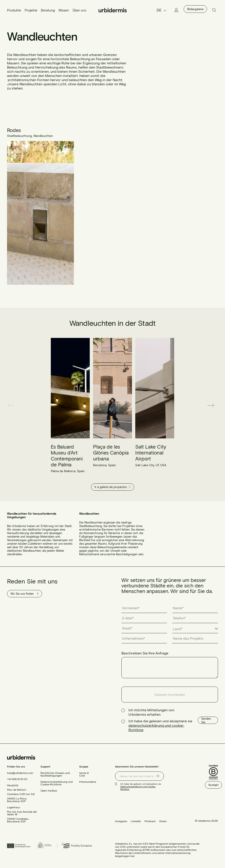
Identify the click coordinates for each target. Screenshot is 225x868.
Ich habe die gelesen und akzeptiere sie (160, 725)
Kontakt (213, 785)
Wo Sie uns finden (25, 594)
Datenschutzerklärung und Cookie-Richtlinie (57, 783)
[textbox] (180, 629)
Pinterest (150, 821)
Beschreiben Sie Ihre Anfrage (145, 653)
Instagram (121, 821)
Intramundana (88, 782)
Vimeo (163, 821)
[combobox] (195, 629)
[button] (12, 405)
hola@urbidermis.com (20, 773)
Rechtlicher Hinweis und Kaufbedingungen (55, 774)
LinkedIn (136, 821)
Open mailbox (49, 790)
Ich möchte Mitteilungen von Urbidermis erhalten (151, 712)
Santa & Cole (84, 774)
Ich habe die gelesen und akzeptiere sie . (141, 786)
